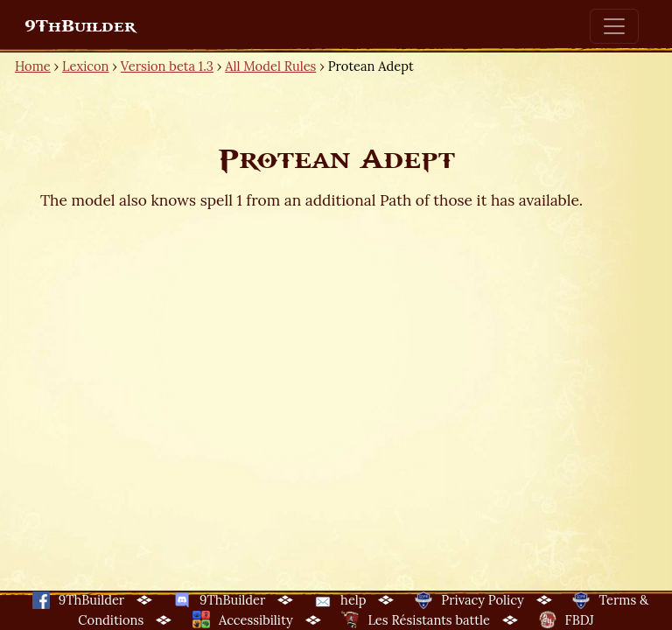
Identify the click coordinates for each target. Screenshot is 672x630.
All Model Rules (270, 66)
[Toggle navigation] (614, 26)
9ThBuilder (80, 26)
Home (33, 66)
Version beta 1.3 (167, 66)
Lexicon (85, 66)
